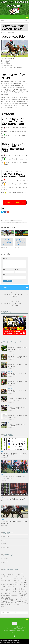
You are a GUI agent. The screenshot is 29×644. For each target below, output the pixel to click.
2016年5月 (5, 558)
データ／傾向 (11, 346)
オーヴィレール (15, 579)
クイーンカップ (7, 581)
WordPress (13, 630)
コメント (5, 259)
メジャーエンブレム (9, 593)
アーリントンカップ (14, 575)
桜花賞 (11, 600)
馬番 (3, 606)
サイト (4, 275)
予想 (9, 414)
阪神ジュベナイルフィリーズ (16, 604)
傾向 (11, 595)
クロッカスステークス (21, 581)
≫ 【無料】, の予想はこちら (14, 203)
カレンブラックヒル (22, 579)
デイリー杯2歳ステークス (16, 220)
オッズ (3, 579)
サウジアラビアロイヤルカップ (7, 583)
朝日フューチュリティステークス (19, 222)
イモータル (18, 577)
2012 (2, 574)
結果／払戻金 (11, 363)
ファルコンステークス (6, 222)
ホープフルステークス (15, 591)
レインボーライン (22, 593)
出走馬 (3, 21)
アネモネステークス (10, 574)
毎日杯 (23, 600)
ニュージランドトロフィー (16, 587)
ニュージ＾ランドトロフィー (7, 589)
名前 (4, 269)
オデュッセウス (9, 579)
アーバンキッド (18, 574)
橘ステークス (17, 600)
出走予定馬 (20, 596)
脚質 (9, 602)
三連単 (3, 596)
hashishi (5, 33)
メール (17, 269)
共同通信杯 (15, 596)
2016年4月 (5, 562)
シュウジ (7, 220)
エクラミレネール (23, 577)
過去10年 (14, 602)
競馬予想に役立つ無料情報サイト (11, 641)
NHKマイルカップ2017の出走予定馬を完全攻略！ (14, 4)
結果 (5, 602)
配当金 (20, 602)
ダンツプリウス (8, 585)
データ (16, 585)
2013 (5, 574)
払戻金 (5, 598)
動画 (24, 595)
